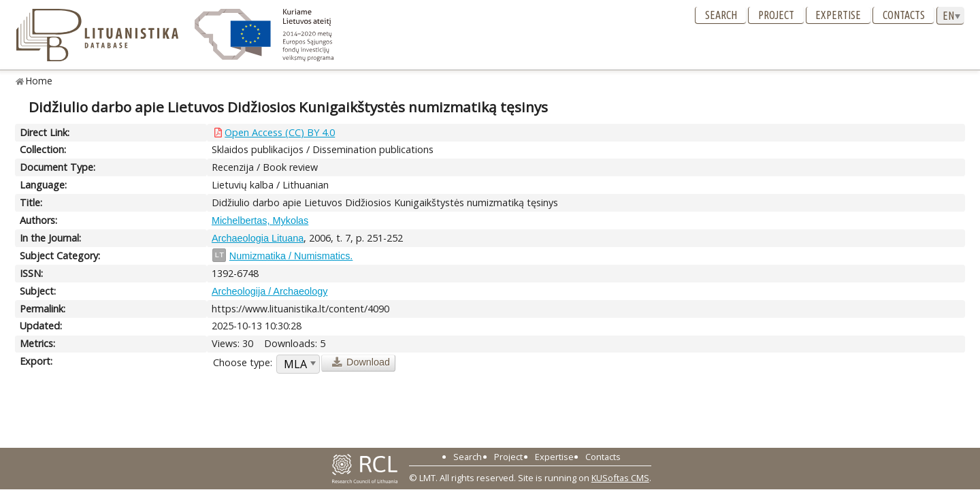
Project (776, 15)
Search (721, 15)
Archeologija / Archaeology (269, 291)
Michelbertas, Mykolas (260, 220)
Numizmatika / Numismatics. (291, 256)
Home (39, 81)
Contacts (904, 15)
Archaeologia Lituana (258, 238)
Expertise (838, 15)
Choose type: (243, 362)
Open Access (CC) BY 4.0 (280, 132)
